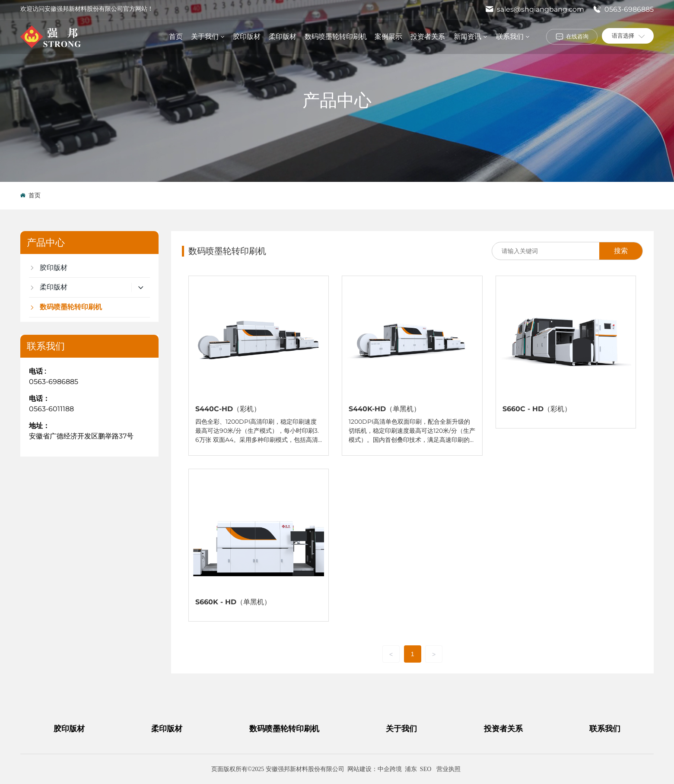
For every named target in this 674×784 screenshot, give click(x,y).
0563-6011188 (51, 409)
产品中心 (337, 100)
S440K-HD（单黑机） (385, 409)
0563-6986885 (623, 9)
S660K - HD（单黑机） (233, 602)
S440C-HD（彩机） (228, 409)
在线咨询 (577, 36)
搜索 (621, 251)
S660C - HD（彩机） (537, 409)
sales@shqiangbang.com (535, 9)
